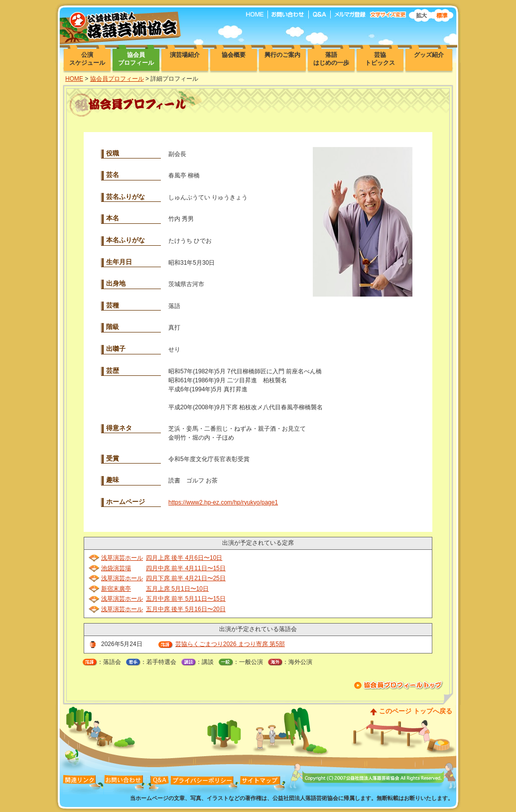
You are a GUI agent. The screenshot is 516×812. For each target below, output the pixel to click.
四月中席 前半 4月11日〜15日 (186, 568)
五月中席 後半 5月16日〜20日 (186, 609)
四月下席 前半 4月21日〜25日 (186, 578)
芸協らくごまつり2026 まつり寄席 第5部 (230, 644)
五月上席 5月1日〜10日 (177, 589)
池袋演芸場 (116, 568)
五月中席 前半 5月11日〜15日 (186, 599)
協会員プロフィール (117, 79)
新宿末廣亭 (116, 589)
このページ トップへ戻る (416, 711)
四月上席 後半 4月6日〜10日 (184, 558)
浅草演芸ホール (122, 558)
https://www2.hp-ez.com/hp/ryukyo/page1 (223, 502)
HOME (74, 79)
